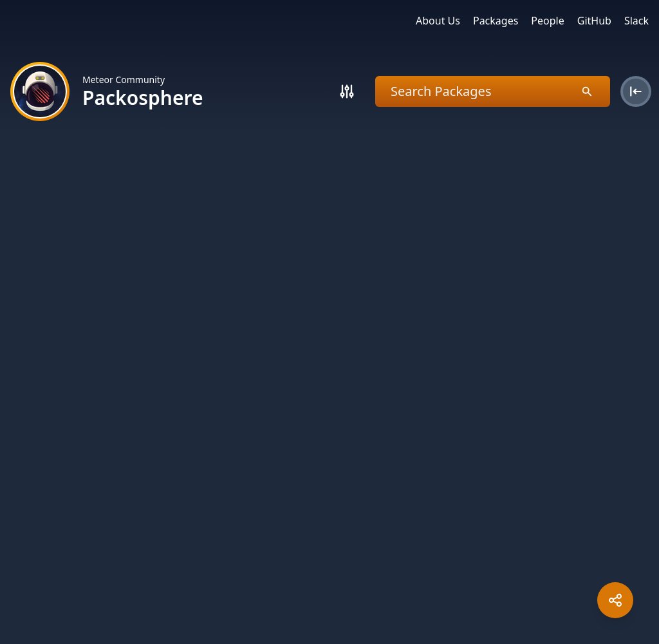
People (547, 21)
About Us (438, 21)
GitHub (594, 21)
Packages (496, 21)
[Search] (347, 91)
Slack (636, 21)
